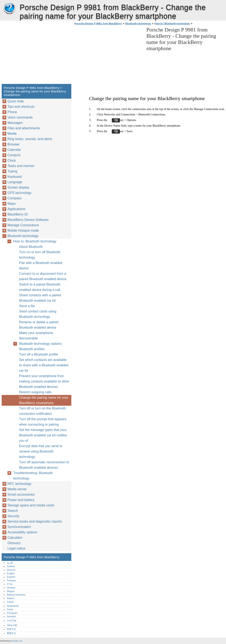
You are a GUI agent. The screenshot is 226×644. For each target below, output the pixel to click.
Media (12, 134)
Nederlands (13, 606)
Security (13, 516)
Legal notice (16, 548)
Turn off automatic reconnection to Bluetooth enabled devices (44, 465)
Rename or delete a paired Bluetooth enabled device (39, 325)
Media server (17, 489)
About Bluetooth (31, 247)
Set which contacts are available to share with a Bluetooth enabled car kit (44, 365)
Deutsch (11, 570)
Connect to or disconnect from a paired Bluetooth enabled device (43, 276)
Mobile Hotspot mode (23, 231)
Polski (10, 609)
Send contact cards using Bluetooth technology (38, 314)
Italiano (11, 598)
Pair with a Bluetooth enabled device (41, 266)
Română (11, 616)
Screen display (18, 187)
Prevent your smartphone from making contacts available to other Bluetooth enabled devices (44, 381)
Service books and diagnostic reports (35, 521)
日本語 (10, 602)
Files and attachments (24, 128)
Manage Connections (23, 225)
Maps (12, 204)
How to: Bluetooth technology (172, 24)
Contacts (14, 155)
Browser (14, 144)
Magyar (11, 591)
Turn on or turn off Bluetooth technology (40, 255)
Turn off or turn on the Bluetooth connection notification (43, 411)
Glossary (14, 543)
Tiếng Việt (12, 625)
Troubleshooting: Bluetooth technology (33, 476)
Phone (12, 112)
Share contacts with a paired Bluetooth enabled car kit (40, 298)
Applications (16, 209)
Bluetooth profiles (32, 349)
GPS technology (19, 193)
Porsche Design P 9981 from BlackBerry (9, 8)
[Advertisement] (108, 56)
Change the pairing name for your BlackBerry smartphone (44, 400)
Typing (12, 171)
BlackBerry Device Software (28, 220)
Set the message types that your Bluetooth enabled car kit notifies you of (43, 435)
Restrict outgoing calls (35, 392)
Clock (12, 160)
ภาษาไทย (12, 621)
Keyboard (15, 177)
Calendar (14, 150)
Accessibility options (22, 532)
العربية (10, 563)
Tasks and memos (21, 166)
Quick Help (16, 101)
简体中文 (11, 629)
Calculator (15, 538)
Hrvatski (11, 588)
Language (15, 182)
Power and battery (21, 500)
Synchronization (19, 527)
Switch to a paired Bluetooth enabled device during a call (40, 287)
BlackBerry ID (18, 214)
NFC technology (19, 484)
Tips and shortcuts (21, 107)
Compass (15, 198)
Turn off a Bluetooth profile (39, 354)
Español (11, 577)
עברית (10, 584)
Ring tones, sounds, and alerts (30, 139)
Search (13, 511)
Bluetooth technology (138, 24)
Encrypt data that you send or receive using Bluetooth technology (41, 451)
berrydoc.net (16, 641)
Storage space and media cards (31, 505)
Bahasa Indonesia (16, 595)
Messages (15, 123)
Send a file (27, 306)
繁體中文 (11, 633)
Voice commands (20, 117)
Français (11, 580)
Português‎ (12, 613)
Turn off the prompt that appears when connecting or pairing (43, 422)
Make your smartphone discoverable (36, 336)
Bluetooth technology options (40, 344)
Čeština (11, 566)
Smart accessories (21, 494)
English (11, 573)
